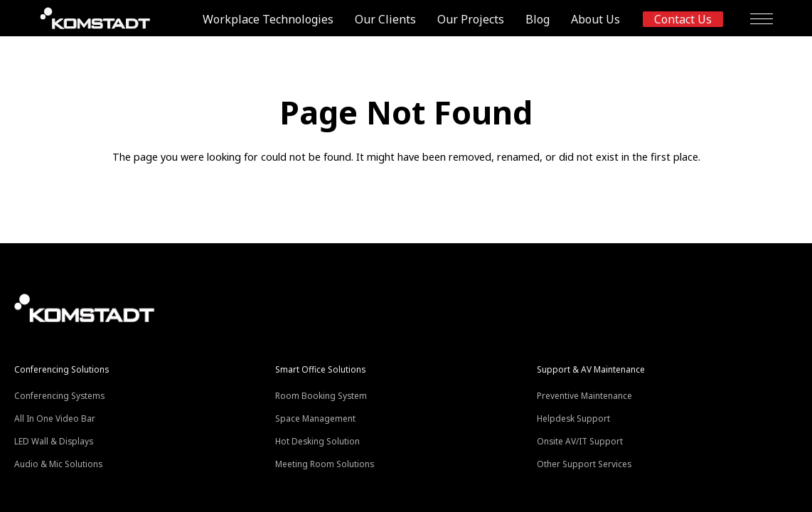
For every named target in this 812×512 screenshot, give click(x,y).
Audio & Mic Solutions (58, 464)
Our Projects (471, 19)
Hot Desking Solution (317, 441)
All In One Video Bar (55, 418)
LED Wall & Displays (54, 441)
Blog (538, 19)
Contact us (683, 19)
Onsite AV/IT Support (580, 441)
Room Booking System (321, 395)
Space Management (315, 418)
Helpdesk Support (573, 418)
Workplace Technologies (268, 19)
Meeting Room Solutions (325, 464)
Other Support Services (584, 464)
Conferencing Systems (59, 395)
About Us (595, 19)
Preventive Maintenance (584, 395)
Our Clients (385, 19)
